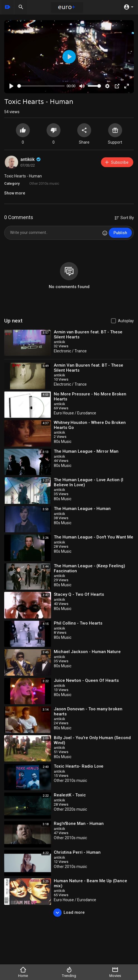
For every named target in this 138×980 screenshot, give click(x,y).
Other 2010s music (44, 183)
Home (23, 972)
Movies (115, 972)
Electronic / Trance (70, 351)
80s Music (63, 442)
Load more (69, 913)
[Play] (11, 86)
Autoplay (126, 321)
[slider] (41, 86)
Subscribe (116, 162)
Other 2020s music (70, 809)
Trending (69, 972)
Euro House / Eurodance (75, 413)
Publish (120, 233)
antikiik (31, 159)
